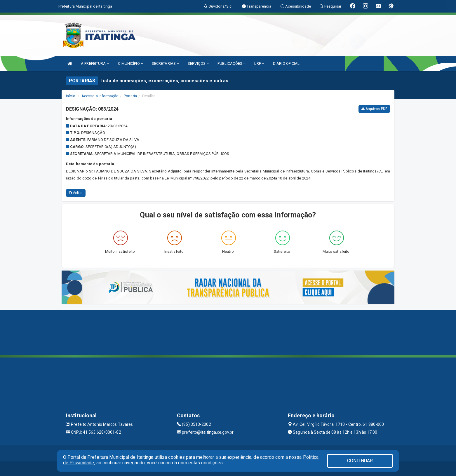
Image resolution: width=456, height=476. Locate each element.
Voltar (76, 193)
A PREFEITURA (95, 63)
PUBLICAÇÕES (232, 63)
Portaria (130, 96)
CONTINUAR (360, 461)
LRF (259, 63)
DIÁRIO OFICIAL (286, 63)
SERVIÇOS (198, 63)
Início (71, 96)
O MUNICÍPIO (130, 63)
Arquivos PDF (374, 109)
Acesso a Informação (100, 96)
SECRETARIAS (165, 63)
